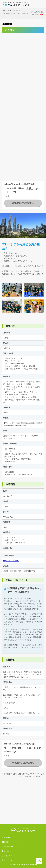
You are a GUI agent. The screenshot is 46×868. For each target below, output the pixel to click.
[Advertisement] (23, 58)
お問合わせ (6, 851)
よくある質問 (7, 856)
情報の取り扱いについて (11, 847)
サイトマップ (7, 860)
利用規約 (5, 842)
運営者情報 (6, 837)
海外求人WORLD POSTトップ (11, 10)
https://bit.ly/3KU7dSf (11, 561)
